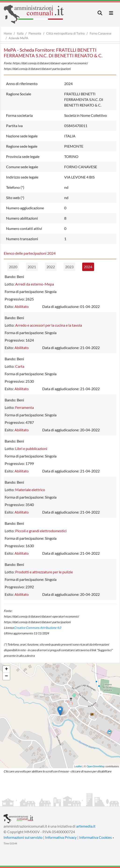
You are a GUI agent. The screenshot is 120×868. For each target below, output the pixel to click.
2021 (32, 267)
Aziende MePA (18, 38)
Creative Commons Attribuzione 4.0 (37, 628)
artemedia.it (86, 826)
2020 (13, 267)
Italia (20, 33)
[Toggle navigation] (100, 13)
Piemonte (35, 33)
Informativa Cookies (95, 837)
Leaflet (78, 766)
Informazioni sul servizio (23, 837)
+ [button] (6, 669)
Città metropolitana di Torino (65, 33)
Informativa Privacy (61, 837)
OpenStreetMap (96, 766)
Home (8, 33)
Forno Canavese (101, 33)
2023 (69, 267)
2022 (51, 267)
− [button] (6, 676)
